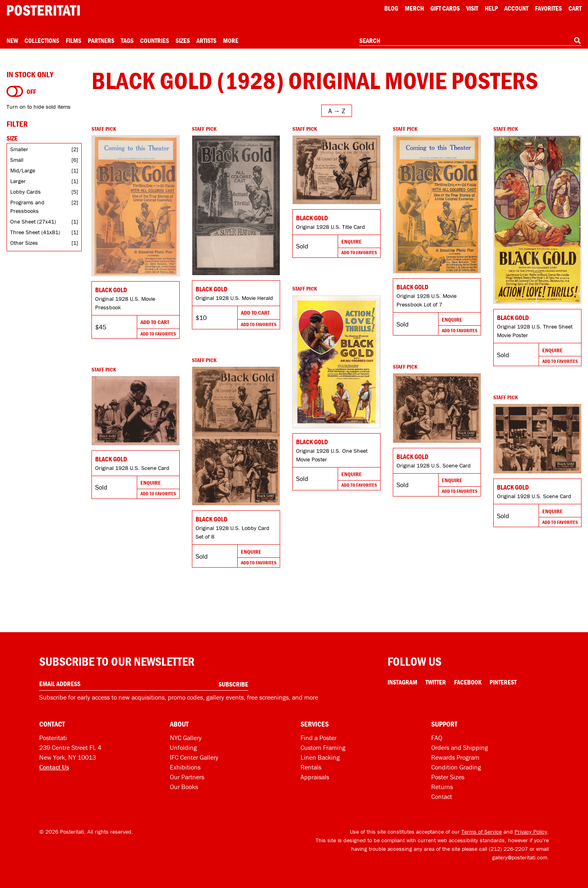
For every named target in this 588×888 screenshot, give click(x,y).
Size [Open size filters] (12, 138)
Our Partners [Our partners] (187, 777)
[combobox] (470, 41)
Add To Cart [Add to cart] (155, 322)
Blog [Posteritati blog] (391, 8)
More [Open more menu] (231, 40)
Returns (442, 787)
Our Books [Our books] (184, 787)
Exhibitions (185, 767)
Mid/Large (23, 170)
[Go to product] (136, 206)
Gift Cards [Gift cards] (445, 8)
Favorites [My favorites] (548, 8)
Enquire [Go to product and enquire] (352, 242)
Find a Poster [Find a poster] (318, 738)
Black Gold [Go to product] (111, 290)
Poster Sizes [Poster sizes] (448, 777)
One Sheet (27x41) (33, 221)
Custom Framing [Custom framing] (323, 747)
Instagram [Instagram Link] (402, 682)
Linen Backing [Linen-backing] (320, 757)
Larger (18, 181)
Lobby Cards (26, 192)
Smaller (19, 149)
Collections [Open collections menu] (42, 40)
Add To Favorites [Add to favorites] (158, 334)
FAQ (437, 738)
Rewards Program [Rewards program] (455, 757)
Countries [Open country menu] (155, 40)
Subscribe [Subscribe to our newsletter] (233, 684)
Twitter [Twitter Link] (436, 682)
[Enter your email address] (144, 684)
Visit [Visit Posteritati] (472, 8)
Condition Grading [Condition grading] (456, 767)
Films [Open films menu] (73, 40)
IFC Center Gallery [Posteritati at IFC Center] (194, 757)
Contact (442, 796)
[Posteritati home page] (43, 10)
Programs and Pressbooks (27, 207)
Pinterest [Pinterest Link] (503, 682)
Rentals (311, 767)
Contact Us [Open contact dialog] (54, 767)
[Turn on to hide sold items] (15, 92)
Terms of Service (482, 832)
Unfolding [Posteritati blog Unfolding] (183, 747)
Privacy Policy (531, 832)
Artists (206, 40)
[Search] (577, 40)
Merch (414, 8)
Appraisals (315, 777)
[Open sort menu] (337, 111)
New (12, 40)
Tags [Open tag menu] (127, 40)
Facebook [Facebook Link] (468, 682)
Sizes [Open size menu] (183, 40)
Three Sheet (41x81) (35, 232)
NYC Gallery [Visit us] (186, 738)
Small (17, 160)
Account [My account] (516, 8)
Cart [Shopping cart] (575, 8)
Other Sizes (24, 243)
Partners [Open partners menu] (101, 40)
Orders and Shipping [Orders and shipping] (460, 747)
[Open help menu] (491, 8)
